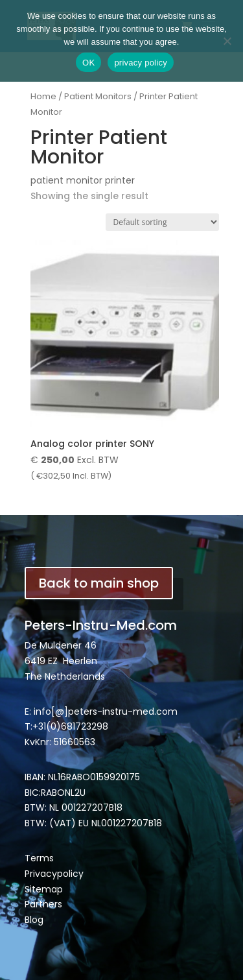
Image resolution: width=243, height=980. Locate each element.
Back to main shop (99, 583)
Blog (34, 920)
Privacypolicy (54, 874)
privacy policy (141, 63)
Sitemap (44, 889)
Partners (43, 904)
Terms (39, 858)
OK (88, 63)
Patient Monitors (98, 96)
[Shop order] (162, 222)
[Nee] (227, 41)
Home (43, 96)
